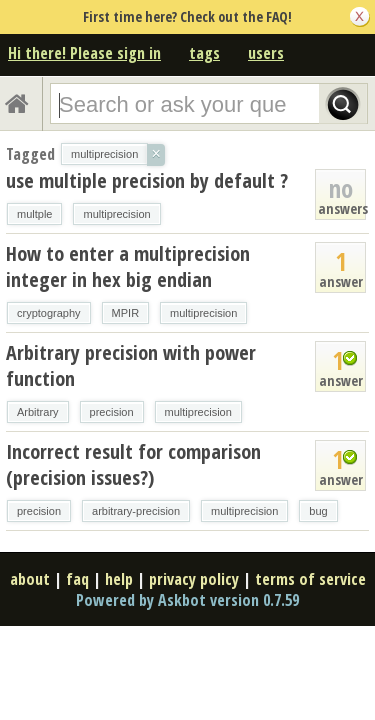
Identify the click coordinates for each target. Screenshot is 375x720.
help (119, 579)
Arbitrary (38, 412)
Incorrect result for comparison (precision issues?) (133, 464)
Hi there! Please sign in (84, 53)
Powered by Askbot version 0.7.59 (187, 600)
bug (318, 511)
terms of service (310, 579)
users (266, 53)
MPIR (126, 313)
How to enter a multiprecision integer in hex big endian (128, 266)
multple (34, 214)
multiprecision (116, 214)
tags (204, 53)
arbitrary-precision (136, 511)
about (30, 579)
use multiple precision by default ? (147, 180)
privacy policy (194, 579)
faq (77, 579)
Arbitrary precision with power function (131, 365)
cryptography (49, 313)
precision (112, 412)
